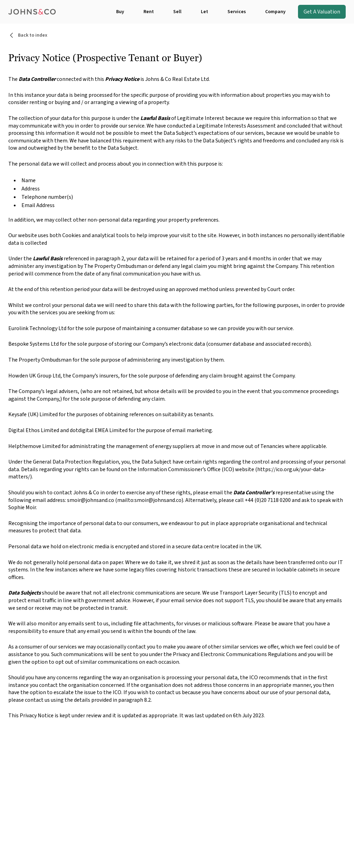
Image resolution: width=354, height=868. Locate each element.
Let (204, 12)
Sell (177, 12)
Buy (120, 12)
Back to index (28, 35)
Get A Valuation (322, 12)
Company (275, 12)
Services (237, 12)
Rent (149, 12)
